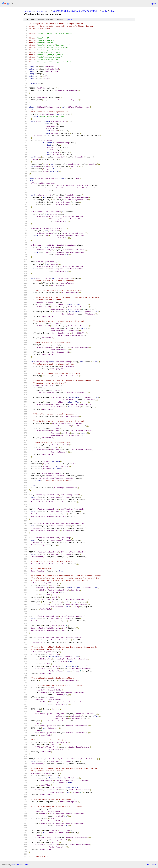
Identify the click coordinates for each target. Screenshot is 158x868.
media (104, 11)
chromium (29, 11)
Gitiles (14, 865)
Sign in (153, 4)
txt (148, 864)
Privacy (20, 865)
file (70, 20)
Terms (26, 865)
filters (112, 11)
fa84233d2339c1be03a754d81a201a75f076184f (75, 11)
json (154, 864)
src (49, 11)
